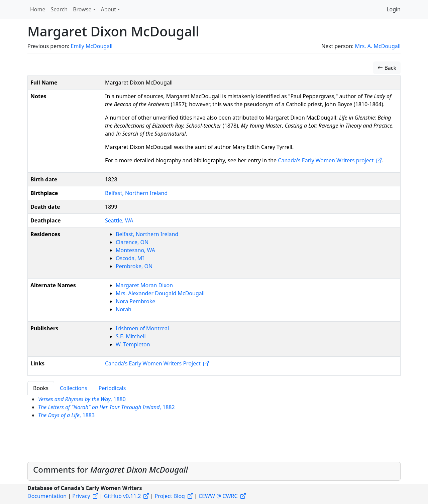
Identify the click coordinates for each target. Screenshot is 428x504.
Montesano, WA (135, 250)
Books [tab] (41, 388)
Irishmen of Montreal (142, 328)
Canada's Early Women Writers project (326, 160)
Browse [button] (82, 9)
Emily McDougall (91, 46)
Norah (124, 309)
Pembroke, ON (134, 266)
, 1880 (82, 399)
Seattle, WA (119, 220)
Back (387, 68)
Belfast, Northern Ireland (136, 193)
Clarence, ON (132, 242)
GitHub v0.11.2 (123, 496)
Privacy (81, 496)
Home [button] (38, 9)
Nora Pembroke (135, 301)
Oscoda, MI (130, 258)
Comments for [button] (111, 469)
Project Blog (170, 496)
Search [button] (59, 9)
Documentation (47, 496)
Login (394, 9)
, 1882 (106, 407)
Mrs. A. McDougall (378, 46)
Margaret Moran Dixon (144, 285)
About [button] (109, 9)
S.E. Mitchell (131, 336)
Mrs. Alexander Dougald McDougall (160, 293)
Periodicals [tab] (112, 388)
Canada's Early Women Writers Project (153, 363)
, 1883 (66, 415)
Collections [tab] (74, 388)
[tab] (214, 471)
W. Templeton (133, 344)
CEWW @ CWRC (218, 496)
